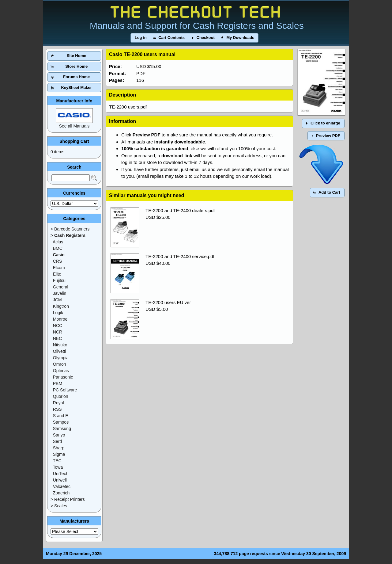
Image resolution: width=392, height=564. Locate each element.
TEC (57, 461)
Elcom (59, 268)
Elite (57, 274)
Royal (58, 403)
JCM (57, 300)
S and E (61, 416)
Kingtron (61, 306)
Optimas (61, 371)
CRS (58, 261)
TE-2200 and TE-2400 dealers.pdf (180, 210)
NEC (58, 338)
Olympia (61, 358)
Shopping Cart (74, 141)
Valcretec (62, 486)
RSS (57, 409)
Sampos (61, 422)
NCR (58, 332)
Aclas (58, 242)
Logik (58, 313)
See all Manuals (74, 126)
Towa (58, 467)
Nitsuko (60, 345)
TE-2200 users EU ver (168, 302)
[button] (141, 38)
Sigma (59, 454)
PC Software (65, 390)
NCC (58, 326)
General (61, 287)
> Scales (59, 506)
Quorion (61, 396)
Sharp (59, 448)
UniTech (61, 474)
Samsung (62, 429)
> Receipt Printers (68, 499)
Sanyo (59, 435)
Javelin (60, 293)
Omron (60, 364)
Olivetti (60, 351)
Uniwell (60, 480)
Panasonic (63, 377)
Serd (58, 441)
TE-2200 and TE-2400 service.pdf (180, 256)
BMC (58, 248)
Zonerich (61, 493)
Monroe (60, 319)
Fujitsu (59, 280)
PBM (58, 383)
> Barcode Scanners (70, 229)
